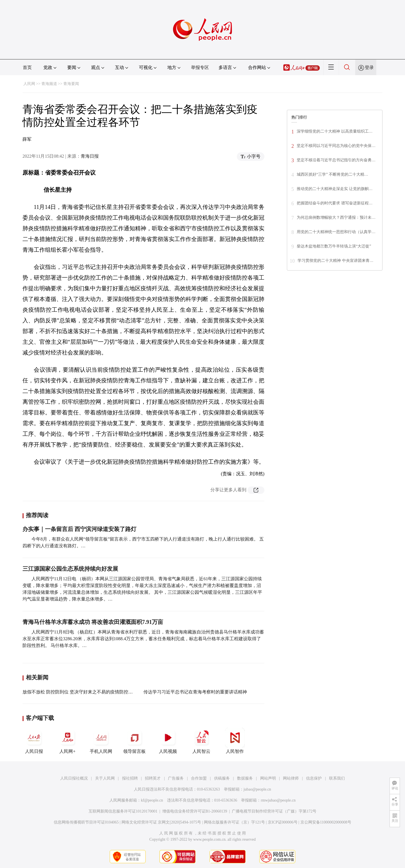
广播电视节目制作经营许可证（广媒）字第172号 (274, 811)
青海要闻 (71, 84)
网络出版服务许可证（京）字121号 (234, 822)
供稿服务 (222, 778)
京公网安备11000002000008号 (326, 822)
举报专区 (200, 67)
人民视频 (168, 741)
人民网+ (67, 741)
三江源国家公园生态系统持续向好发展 (70, 569)
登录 (369, 67)
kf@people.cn (152, 800)
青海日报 (90, 156)
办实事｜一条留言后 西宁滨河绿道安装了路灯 (79, 529)
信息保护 (314, 778)
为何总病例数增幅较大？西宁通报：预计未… (336, 217)
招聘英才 (153, 778)
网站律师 (291, 778)
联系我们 (337, 778)
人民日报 (34, 741)
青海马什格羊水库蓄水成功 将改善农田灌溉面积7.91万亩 (93, 622)
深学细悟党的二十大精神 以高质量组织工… (335, 131)
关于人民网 (105, 778)
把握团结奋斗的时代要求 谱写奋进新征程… (335, 203)
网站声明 (268, 778)
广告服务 (176, 778)
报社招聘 (130, 778)
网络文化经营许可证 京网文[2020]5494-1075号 (161, 822)
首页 (27, 67)
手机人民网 (101, 741)
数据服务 (245, 778)
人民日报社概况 (74, 778)
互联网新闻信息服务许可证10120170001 (123, 811)
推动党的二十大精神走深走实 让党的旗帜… (335, 189)
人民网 (29, 84)
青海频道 (49, 84)
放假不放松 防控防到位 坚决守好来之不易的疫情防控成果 (80, 692)
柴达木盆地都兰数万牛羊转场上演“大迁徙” (334, 246)
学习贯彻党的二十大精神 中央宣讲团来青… (336, 261)
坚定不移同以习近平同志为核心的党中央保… (336, 146)
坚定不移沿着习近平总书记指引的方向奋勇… (336, 160)
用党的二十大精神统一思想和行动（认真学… (336, 232)
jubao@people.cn (257, 789)
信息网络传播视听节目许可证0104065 (86, 822)
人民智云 (201, 741)
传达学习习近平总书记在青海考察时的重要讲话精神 (195, 692)
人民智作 (235, 741)
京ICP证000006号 (283, 822)
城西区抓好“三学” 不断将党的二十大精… (332, 174)
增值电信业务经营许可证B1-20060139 (195, 811)
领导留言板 (134, 741)
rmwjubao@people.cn (278, 800)
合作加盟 (199, 778)
